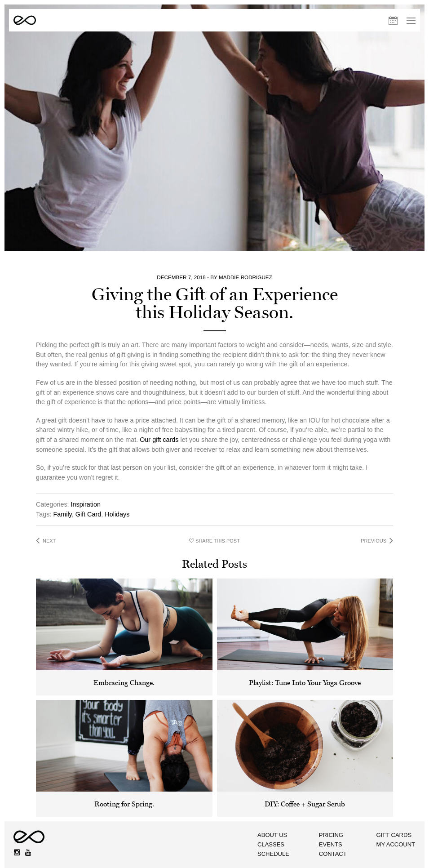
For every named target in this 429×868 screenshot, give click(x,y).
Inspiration (86, 472)
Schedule (261, 821)
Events (325, 811)
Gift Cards (395, 800)
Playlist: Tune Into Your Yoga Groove (305, 650)
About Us (260, 800)
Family (62, 481)
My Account (396, 811)
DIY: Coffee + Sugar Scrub (305, 771)
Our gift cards (159, 407)
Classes (259, 811)
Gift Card (88, 481)
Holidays (117, 481)
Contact (327, 821)
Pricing (325, 800)
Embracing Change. (124, 650)
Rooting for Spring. (124, 771)
